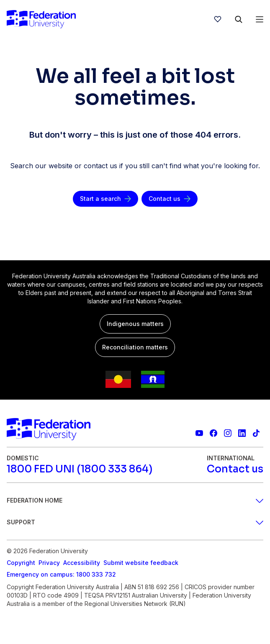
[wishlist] (218, 19)
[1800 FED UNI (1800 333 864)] (80, 469)
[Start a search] (105, 199)
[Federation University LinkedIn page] (242, 433)
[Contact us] (170, 199)
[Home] (41, 19)
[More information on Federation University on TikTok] (256, 433)
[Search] (239, 19)
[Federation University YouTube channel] (199, 433)
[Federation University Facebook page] (213, 433)
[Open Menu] (260, 19)
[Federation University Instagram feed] (228, 433)
